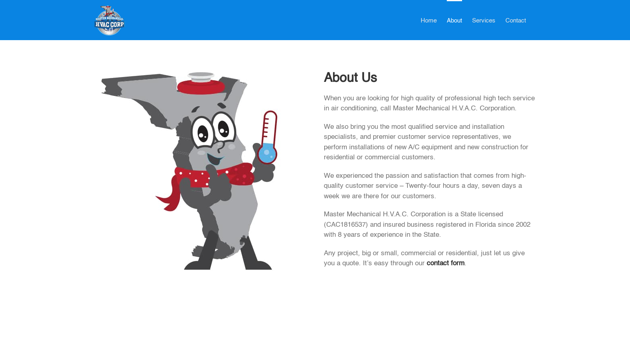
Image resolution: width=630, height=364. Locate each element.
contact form (446, 263)
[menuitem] (429, 20)
